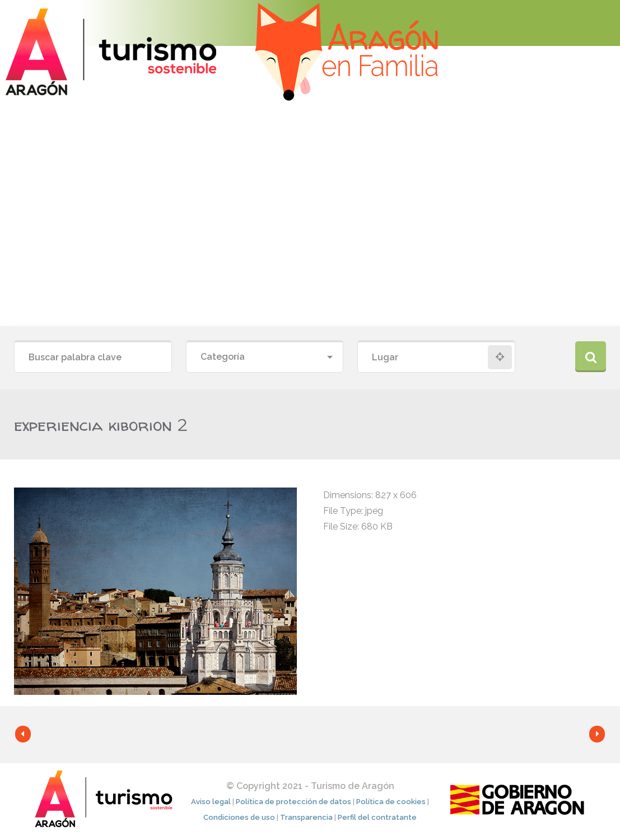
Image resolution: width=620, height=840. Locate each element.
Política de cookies (391, 802)
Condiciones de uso (239, 817)
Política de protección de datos (293, 802)
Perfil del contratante (377, 817)
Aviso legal (211, 802)
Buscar (591, 357)
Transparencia (306, 817)
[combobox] (265, 357)
